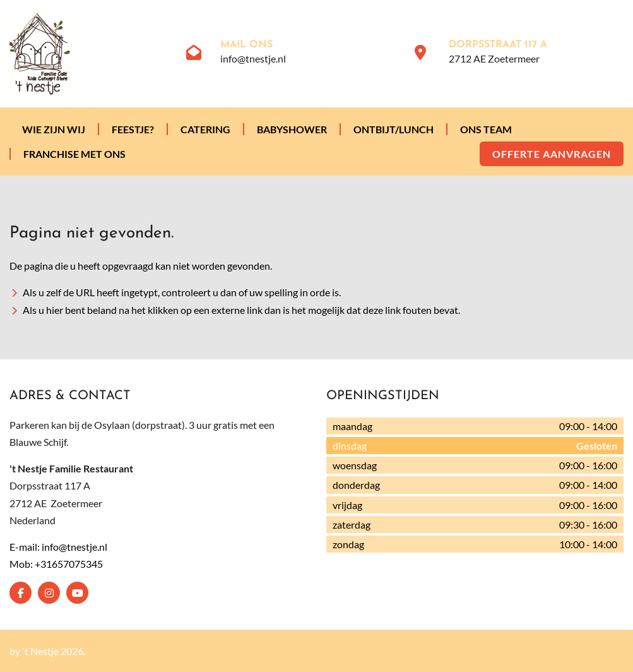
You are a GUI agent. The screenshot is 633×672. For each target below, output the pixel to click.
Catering (205, 129)
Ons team (486, 129)
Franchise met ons (74, 154)
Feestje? (133, 129)
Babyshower (292, 129)
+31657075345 (69, 564)
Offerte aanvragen (552, 154)
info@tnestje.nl (253, 58)
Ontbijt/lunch (393, 129)
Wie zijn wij (54, 129)
